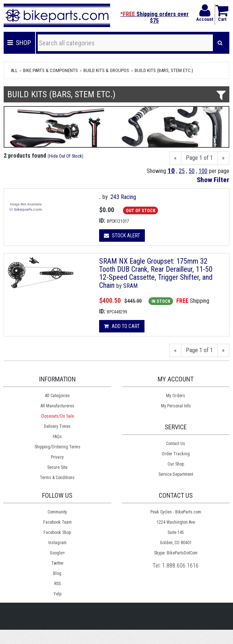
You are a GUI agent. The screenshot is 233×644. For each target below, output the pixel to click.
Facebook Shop (57, 532)
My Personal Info (176, 406)
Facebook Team (57, 522)
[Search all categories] (125, 43)
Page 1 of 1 (199, 158)
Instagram (57, 543)
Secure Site (57, 467)
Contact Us (176, 444)
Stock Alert (122, 236)
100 (203, 171)
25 (182, 171)
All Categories (57, 396)
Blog (57, 573)
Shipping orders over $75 (155, 17)
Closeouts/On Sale (57, 416)
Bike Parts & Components (50, 70)
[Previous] (175, 158)
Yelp (57, 594)
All (14, 70)
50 (192, 171)
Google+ (57, 553)
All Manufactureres (57, 406)
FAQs (57, 437)
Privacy (57, 457)
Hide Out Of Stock (65, 156)
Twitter (57, 563)
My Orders (176, 396)
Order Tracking (176, 454)
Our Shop (176, 464)
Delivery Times (57, 426)
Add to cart (122, 326)
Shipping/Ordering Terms (57, 447)
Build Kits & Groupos (106, 70)
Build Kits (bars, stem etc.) (164, 70)
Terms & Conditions (57, 478)
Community (57, 512)
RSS (57, 584)
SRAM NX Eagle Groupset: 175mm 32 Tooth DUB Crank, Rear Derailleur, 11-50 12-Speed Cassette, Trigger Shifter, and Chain (156, 273)
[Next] (223, 158)
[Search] (220, 43)
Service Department (176, 474)
